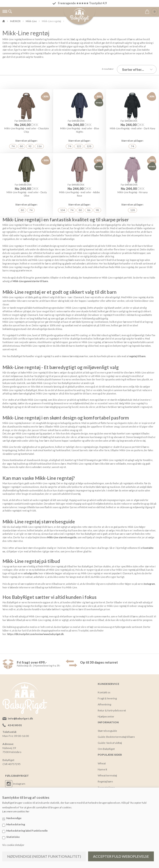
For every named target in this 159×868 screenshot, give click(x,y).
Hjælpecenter (106, 715)
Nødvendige (14, 818)
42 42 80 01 (15, 723)
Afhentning (104, 703)
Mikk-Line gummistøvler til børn (30, 279)
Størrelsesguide (107, 729)
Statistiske (13, 837)
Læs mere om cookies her (16, 811)
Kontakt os (104, 691)
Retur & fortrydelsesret (112, 709)
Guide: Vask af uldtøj (110, 741)
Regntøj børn (105, 780)
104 (63, 209)
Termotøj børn (106, 786)
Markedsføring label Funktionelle (27, 831)
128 (89, 145)
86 (89, 209)
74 (13, 145)
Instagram (149, 582)
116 (39, 145)
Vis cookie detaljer (13, 845)
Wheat (102, 762)
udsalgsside (31, 572)
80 (21, 145)
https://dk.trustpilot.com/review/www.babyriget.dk (36, 632)
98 (97, 209)
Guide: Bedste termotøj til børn (116, 735)
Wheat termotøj (107, 774)
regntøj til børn (137, 354)
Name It (102, 768)
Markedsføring (16, 824)
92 (30, 145)
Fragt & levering (107, 697)
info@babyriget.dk (20, 717)
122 (79, 145)
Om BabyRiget (106, 747)
